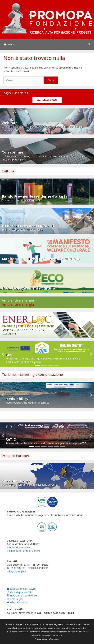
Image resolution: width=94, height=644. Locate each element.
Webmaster (54, 639)
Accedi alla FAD (47, 100)
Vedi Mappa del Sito (20, 592)
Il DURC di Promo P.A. (19, 547)
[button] (3, 354)
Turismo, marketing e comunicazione (32, 374)
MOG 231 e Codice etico (22, 596)
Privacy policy (41, 639)
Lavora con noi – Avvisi (21, 589)
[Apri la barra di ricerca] (89, 44)
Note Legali (15, 599)
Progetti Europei (15, 456)
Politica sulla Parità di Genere (23, 551)
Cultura (8, 171)
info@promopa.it (17, 571)
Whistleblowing (17, 602)
